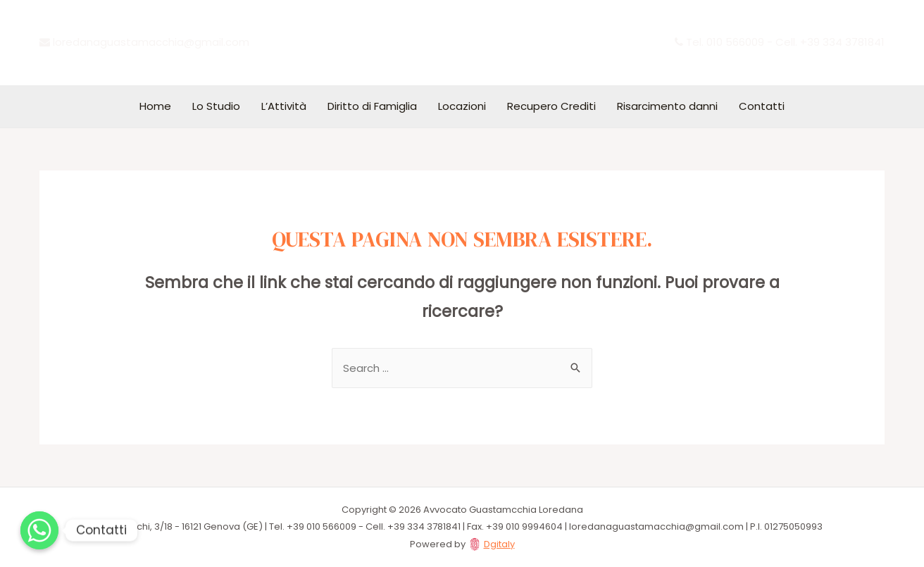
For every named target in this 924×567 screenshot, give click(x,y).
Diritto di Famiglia (372, 106)
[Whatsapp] (39, 530)
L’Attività (284, 106)
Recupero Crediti (551, 106)
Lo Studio (216, 106)
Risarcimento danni (667, 106)
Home (155, 106)
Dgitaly (499, 544)
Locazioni (462, 106)
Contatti (762, 106)
